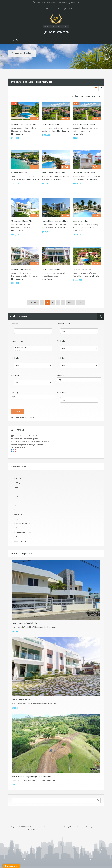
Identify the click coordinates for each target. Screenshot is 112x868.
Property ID (16, 393)
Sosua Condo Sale (19, 173)
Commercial (33, 348)
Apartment (20, 519)
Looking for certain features (23, 417)
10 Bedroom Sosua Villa (22, 221)
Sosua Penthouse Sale (21, 269)
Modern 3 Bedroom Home (84, 173)
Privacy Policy (92, 827)
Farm (33, 350)
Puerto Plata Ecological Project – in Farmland (31, 776)
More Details (17, 134)
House (16, 501)
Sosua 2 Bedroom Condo (84, 124)
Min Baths (15, 358)
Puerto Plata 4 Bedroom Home (55, 221)
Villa (18, 537)
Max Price (15, 375)
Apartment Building (24, 523)
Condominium (22, 528)
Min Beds (61, 341)
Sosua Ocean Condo (51, 124)
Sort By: (74, 96)
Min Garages (62, 393)
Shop (18, 483)
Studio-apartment (21, 541)
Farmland (17, 492)
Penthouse (18, 510)
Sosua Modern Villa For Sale (23, 124)
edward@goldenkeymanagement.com (63, 3)
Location (15, 324)
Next (69, 303)
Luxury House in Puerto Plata (24, 623)
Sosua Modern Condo (51, 269)
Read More (52, 627)
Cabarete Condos (80, 221)
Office (19, 478)
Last (79, 303)
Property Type (17, 341)
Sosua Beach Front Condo (53, 173)
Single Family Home (24, 532)
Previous (34, 303)
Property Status (64, 324)
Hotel (16, 496)
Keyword (61, 375)
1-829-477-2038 (59, 32)
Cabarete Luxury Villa (82, 269)
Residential (18, 514)
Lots (16, 505)
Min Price (61, 358)
